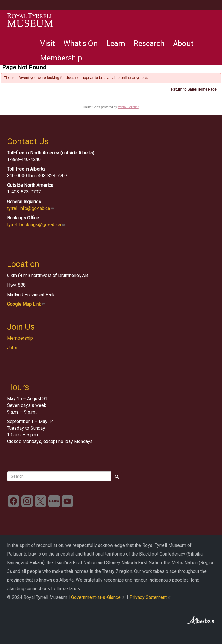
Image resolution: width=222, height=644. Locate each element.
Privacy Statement (151, 597)
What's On (81, 43)
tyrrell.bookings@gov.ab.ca (37, 225)
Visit (48, 43)
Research (149, 43)
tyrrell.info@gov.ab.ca (31, 208)
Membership (61, 58)
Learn (116, 43)
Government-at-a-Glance (99, 597)
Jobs (12, 348)
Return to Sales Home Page (194, 89)
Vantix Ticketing (129, 107)
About (183, 43)
